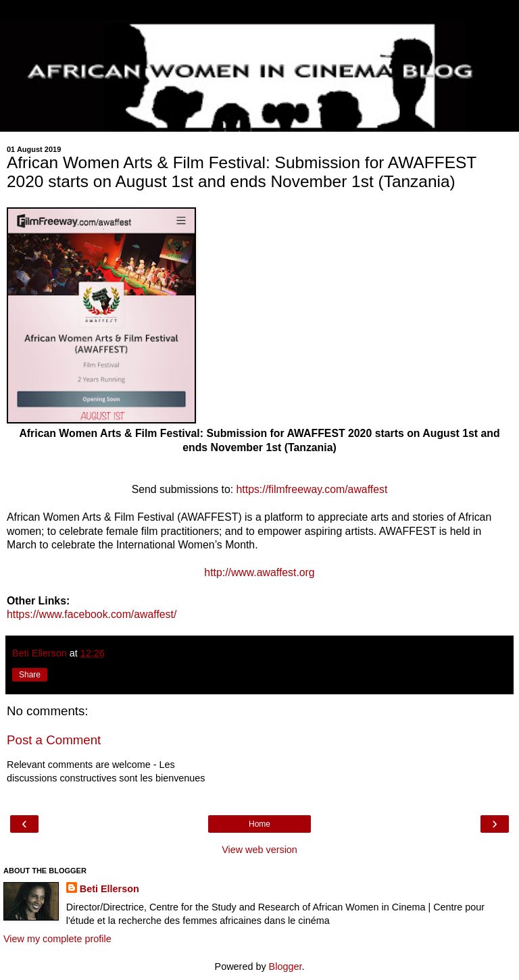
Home (259, 824)
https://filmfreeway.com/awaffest (310, 489)
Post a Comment (54, 740)
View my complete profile (57, 939)
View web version (259, 850)
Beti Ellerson (109, 889)
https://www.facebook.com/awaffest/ (92, 614)
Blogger (286, 966)
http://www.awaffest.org (259, 572)
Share (30, 675)
